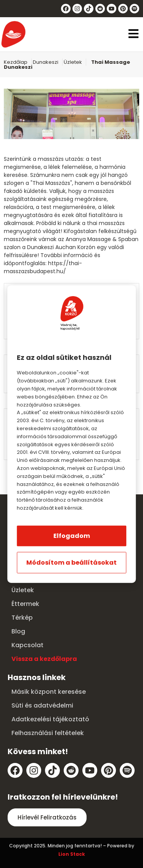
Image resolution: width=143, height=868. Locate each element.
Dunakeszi (46, 62)
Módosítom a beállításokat (71, 562)
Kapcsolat (27, 645)
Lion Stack (72, 854)
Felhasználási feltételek (48, 733)
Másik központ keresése (49, 692)
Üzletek (73, 62)
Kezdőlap (16, 62)
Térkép (22, 618)
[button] (133, 35)
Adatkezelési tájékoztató (50, 719)
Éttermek (25, 604)
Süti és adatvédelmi (42, 705)
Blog (18, 631)
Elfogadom (72, 535)
